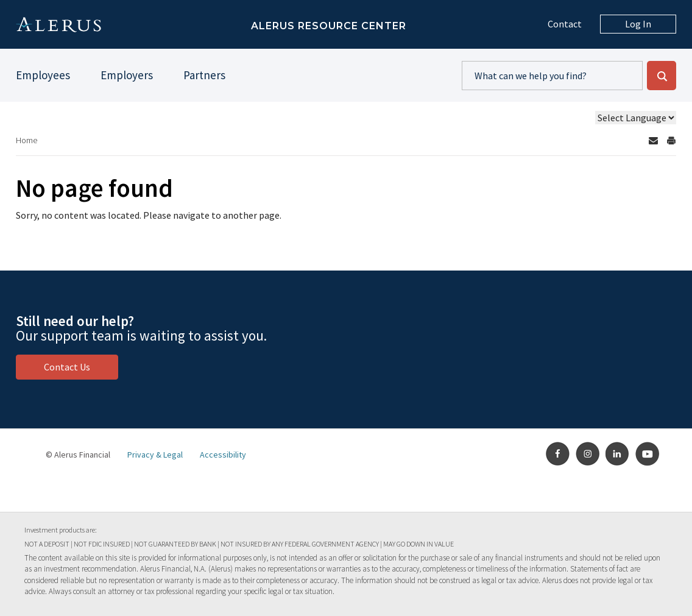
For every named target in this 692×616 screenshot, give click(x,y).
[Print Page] (671, 140)
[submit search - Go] (662, 76)
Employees (43, 75)
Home (26, 140)
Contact (565, 24)
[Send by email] (653, 140)
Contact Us (67, 367)
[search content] (552, 76)
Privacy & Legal (155, 455)
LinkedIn (618, 454)
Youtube (648, 454)
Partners (204, 75)
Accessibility (223, 455)
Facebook (558, 454)
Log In (638, 24)
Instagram (588, 454)
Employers (127, 75)
